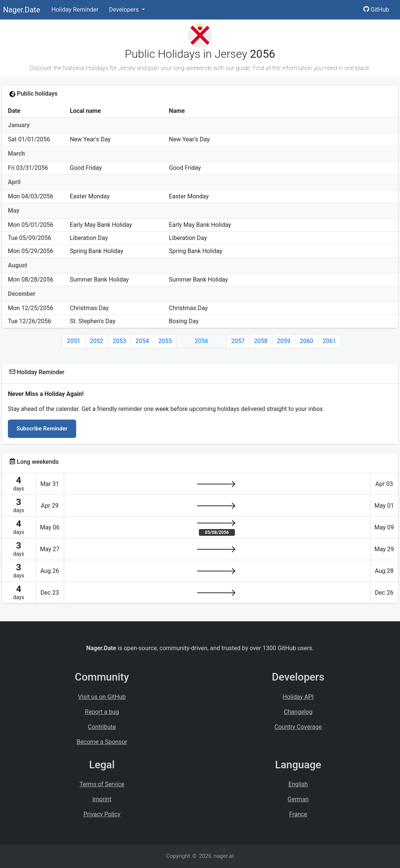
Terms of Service (102, 784)
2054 (142, 341)
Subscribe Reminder (42, 429)
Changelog (298, 712)
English (298, 784)
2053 (119, 341)
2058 (261, 341)
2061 (329, 341)
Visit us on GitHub (102, 697)
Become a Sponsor (102, 742)
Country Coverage (298, 727)
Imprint (102, 799)
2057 (238, 341)
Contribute (102, 727)
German (298, 799)
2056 (202, 341)
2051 (74, 341)
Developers (124, 10)
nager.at (224, 856)
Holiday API (298, 697)
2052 (96, 341)
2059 (284, 341)
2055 (165, 341)
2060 (307, 341)
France (298, 814)
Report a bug (102, 712)
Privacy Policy (102, 814)
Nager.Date (22, 10)
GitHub (376, 10)
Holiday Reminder (75, 10)
